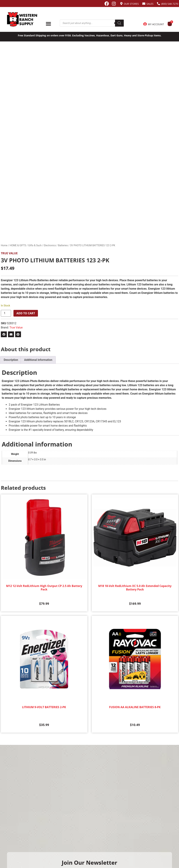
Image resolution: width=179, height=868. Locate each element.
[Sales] (144, 4)
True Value (9, 253)
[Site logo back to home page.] (22, 19)
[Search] (119, 23)
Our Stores (131, 4)
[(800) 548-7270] (158, 4)
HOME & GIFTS (18, 245)
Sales (150, 4)
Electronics (50, 245)
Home (4, 245)
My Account (156, 24)
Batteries (63, 245)
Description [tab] (11, 360)
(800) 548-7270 (170, 4)
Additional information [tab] (38, 360)
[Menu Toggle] (48, 24)
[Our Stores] (121, 4)
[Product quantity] (6, 313)
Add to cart (26, 313)
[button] (4, 334)
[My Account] (145, 24)
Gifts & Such (35, 245)
